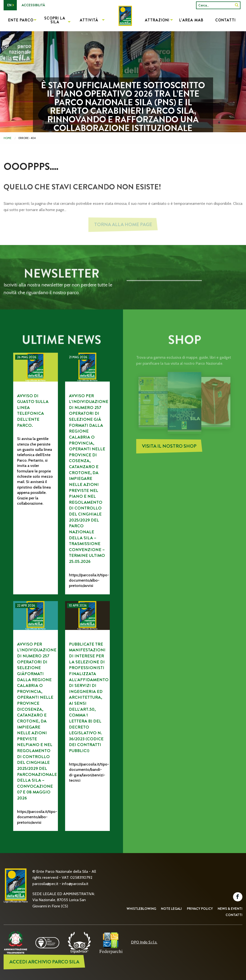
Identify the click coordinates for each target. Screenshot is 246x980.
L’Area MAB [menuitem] (191, 20)
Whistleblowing (141, 909)
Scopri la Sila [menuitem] (55, 20)
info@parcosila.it (75, 884)
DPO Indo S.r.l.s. (144, 942)
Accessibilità (33, 5)
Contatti (234, 915)
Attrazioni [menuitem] (157, 20)
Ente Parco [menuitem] (21, 20)
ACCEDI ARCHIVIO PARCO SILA (44, 962)
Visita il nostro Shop (169, 448)
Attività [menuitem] (89, 20)
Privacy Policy (200, 909)
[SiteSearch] (237, 5)
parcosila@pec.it (45, 884)
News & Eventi (230, 909)
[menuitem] (123, 21)
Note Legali (171, 909)
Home (7, 138)
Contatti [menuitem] (225, 20)
